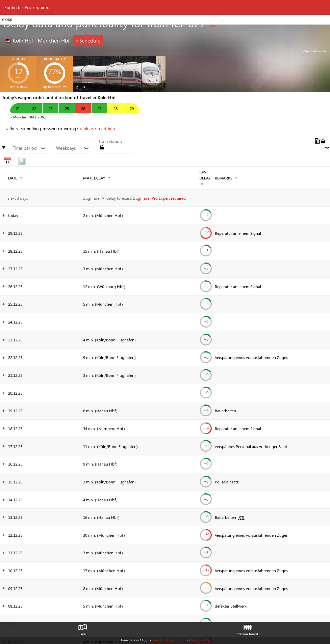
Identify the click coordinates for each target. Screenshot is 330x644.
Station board (247, 628)
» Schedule (88, 40)
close (7, 19)
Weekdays (73, 148)
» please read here (98, 129)
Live (82, 628)
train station (110, 141)
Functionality (162, 640)
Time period (29, 148)
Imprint (180, 640)
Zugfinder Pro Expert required (159, 198)
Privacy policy (199, 640)
